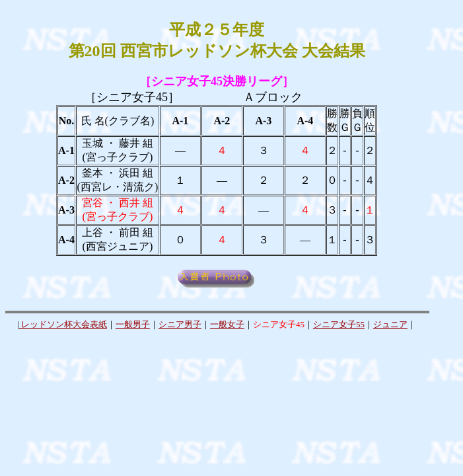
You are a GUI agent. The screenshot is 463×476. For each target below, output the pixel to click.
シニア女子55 (339, 324)
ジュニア (390, 324)
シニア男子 (180, 324)
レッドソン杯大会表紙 (63, 324)
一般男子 (133, 324)
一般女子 (227, 324)
